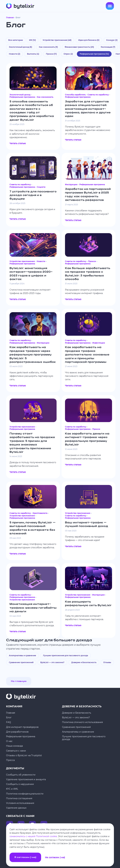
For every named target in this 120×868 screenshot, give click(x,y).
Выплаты (33, 54)
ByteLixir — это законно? (52, 662)
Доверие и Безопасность (84, 662)
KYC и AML (12, 789)
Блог (9, 717)
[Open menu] (110, 6)
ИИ (32, 40)
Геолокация (108, 47)
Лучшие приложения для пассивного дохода (65, 655)
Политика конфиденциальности (25, 794)
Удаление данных (16, 808)
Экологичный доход (20, 47)
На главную (19, 681)
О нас (9, 741)
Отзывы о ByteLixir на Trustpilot (24, 755)
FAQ (9, 722)
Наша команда (14, 746)
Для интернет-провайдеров (22, 727)
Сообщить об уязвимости (21, 775)
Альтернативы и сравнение (22, 655)
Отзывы (107, 662)
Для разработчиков (17, 732)
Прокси (51, 54)
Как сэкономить (48, 47)
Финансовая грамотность (79, 47)
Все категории (16, 40)
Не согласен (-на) (55, 857)
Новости (15, 54)
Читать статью (18, 143)
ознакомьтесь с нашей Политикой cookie (33, 836)
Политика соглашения (19, 798)
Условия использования (20, 803)
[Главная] (20, 6)
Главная (10, 17)
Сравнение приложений (21, 662)
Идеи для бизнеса (89, 40)
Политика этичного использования (82, 722)
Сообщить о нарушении (20, 784)
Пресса (10, 760)
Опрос (68, 54)
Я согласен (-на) (25, 857)
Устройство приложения (57, 40)
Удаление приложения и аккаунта (26, 779)
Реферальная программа (21, 736)
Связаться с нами (16, 751)
